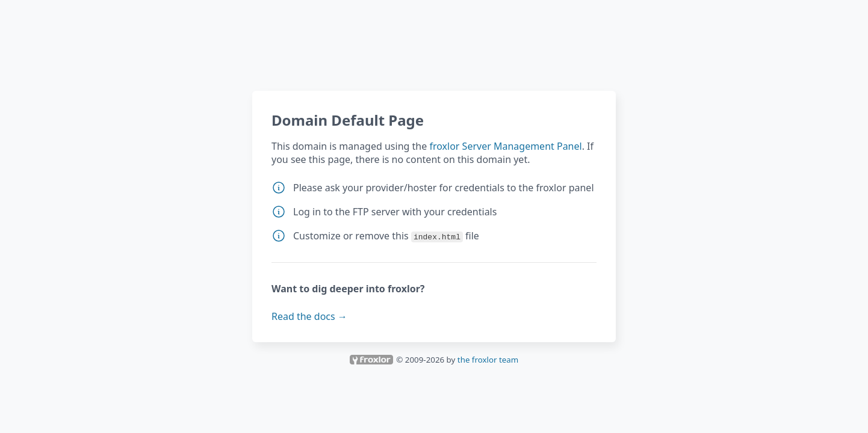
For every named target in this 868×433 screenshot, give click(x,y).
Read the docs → (309, 316)
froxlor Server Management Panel (505, 146)
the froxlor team (488, 360)
